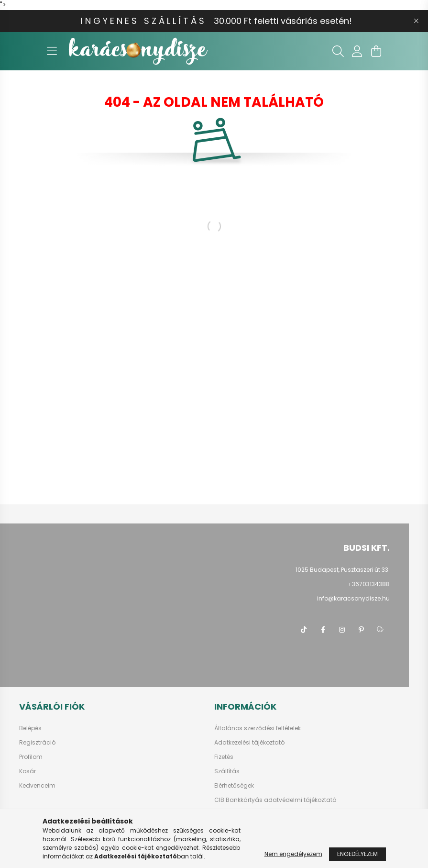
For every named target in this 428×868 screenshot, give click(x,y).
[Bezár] (416, 21)
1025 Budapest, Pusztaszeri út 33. (343, 570)
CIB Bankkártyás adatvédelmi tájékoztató (275, 800)
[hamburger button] (52, 51)
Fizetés (224, 757)
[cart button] (376, 51)
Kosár (27, 771)
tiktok (304, 630)
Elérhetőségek (234, 786)
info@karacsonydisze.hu (353, 598)
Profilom (31, 757)
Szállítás (227, 771)
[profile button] (357, 51)
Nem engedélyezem (293, 854)
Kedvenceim (37, 786)
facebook (323, 630)
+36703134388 (369, 584)
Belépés (30, 728)
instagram (342, 630)
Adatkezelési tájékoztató (249, 743)
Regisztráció (37, 743)
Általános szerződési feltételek (258, 728)
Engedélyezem (357, 854)
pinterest (361, 630)
